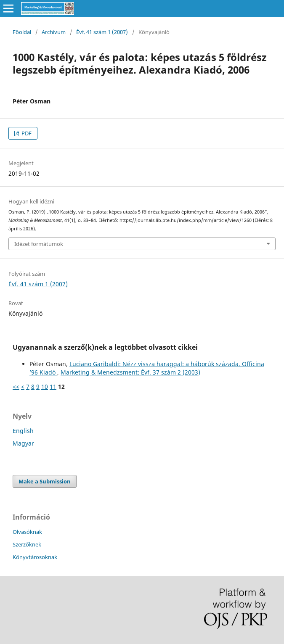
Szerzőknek (27, 544)
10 (45, 387)
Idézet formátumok (39, 244)
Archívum (54, 32)
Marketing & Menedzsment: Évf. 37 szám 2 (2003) (130, 372)
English (23, 431)
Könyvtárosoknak (35, 557)
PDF (26, 133)
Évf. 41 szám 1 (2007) (102, 32)
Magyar (23, 443)
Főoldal (22, 32)
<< (16, 387)
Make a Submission (45, 481)
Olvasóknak (27, 532)
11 (53, 387)
